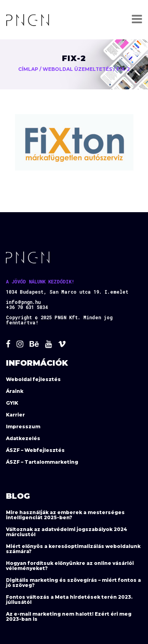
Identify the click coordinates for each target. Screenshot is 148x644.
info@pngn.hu (23, 302)
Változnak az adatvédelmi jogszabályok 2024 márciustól (67, 532)
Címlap (28, 69)
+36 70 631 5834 (27, 307)
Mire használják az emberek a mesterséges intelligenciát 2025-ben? (65, 515)
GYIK (12, 403)
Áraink (15, 391)
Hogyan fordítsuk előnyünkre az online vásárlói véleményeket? (70, 566)
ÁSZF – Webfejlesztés (35, 450)
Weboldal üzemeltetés (77, 69)
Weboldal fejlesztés (33, 379)
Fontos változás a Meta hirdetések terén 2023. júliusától (69, 600)
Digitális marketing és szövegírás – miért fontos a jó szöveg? (73, 583)
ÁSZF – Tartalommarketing (42, 462)
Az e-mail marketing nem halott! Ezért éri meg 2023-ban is (69, 616)
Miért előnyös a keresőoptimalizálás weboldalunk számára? (73, 549)
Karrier (15, 415)
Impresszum (23, 427)
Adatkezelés (23, 438)
